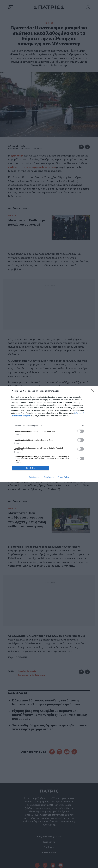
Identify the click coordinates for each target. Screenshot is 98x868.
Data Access (49, 477)
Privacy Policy (63, 477)
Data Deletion (35, 477)
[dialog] (49, 434)
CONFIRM (31, 468)
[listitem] (49, 426)
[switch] (81, 431)
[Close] (93, 391)
